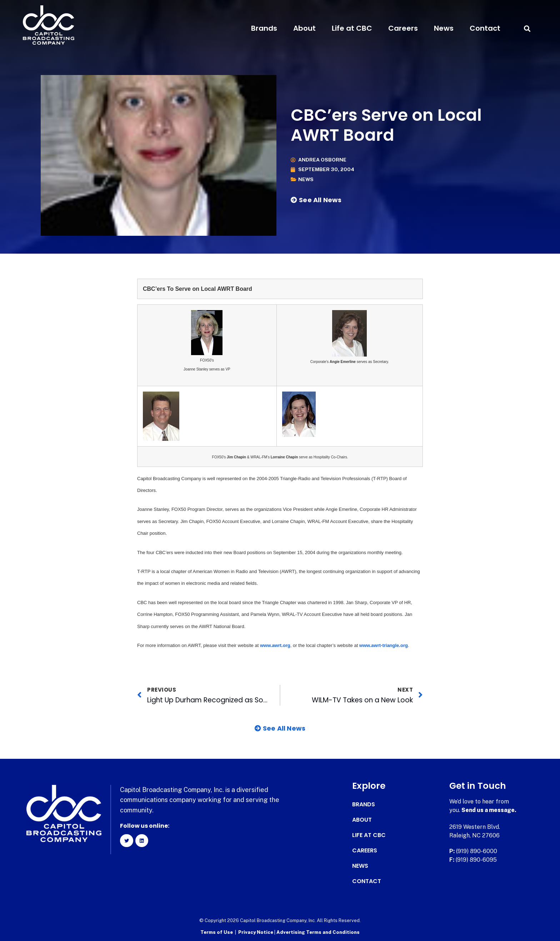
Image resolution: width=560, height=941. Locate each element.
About (304, 28)
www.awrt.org (275, 645)
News (444, 28)
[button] (527, 28)
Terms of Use (217, 932)
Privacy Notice (256, 932)
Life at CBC (352, 28)
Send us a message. (489, 810)
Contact (485, 28)
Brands (264, 28)
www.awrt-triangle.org (384, 645)
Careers (403, 28)
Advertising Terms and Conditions (318, 932)
